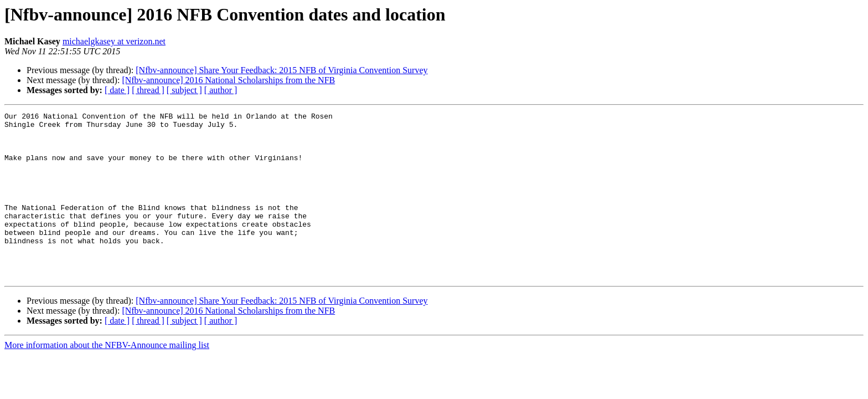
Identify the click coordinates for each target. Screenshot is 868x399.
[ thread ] (148, 90)
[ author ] (221, 90)
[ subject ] (184, 90)
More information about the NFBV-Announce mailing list (107, 378)
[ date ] (117, 90)
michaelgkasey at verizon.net (114, 41)
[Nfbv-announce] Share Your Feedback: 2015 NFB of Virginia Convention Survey (281, 70)
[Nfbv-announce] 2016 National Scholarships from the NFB (228, 80)
